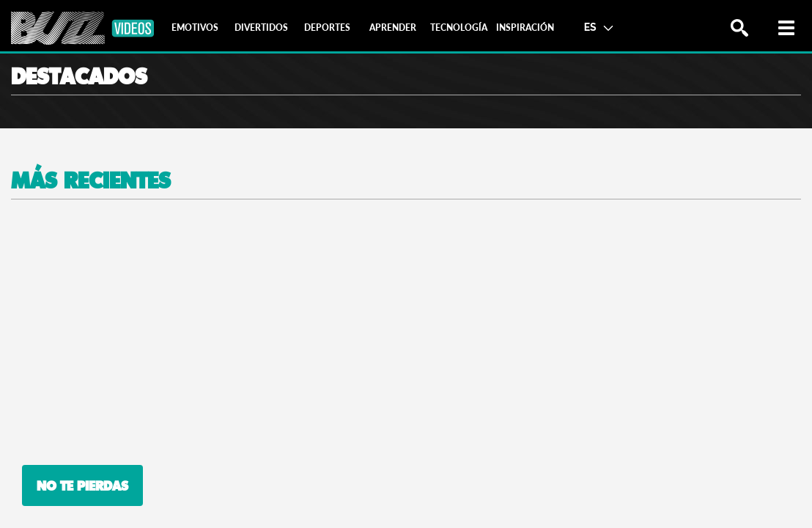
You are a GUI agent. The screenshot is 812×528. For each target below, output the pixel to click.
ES (598, 26)
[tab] (195, 28)
